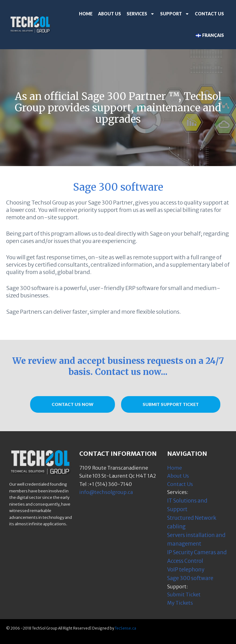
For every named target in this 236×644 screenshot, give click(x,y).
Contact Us (209, 14)
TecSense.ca (125, 628)
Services (141, 14)
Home (86, 14)
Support (175, 14)
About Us (110, 14)
